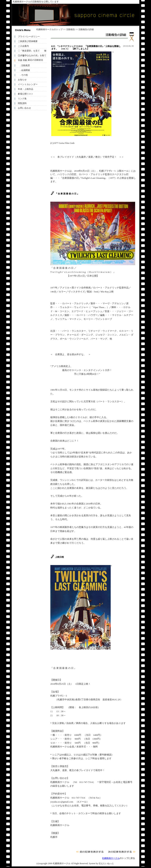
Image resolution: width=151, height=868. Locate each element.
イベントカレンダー (28, 84)
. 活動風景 (24, 65)
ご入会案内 (23, 46)
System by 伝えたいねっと (101, 863)
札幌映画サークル (45, 29)
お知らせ (22, 80)
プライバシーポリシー (29, 37)
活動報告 (71, 29)
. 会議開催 (24, 70)
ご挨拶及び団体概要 (28, 41)
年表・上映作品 (26, 89)
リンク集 (22, 99)
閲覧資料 (22, 103)
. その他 (23, 75)
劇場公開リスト (26, 94)
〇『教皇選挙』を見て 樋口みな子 (32, 51)
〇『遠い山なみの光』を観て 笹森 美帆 (33, 56)
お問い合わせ (24, 108)
